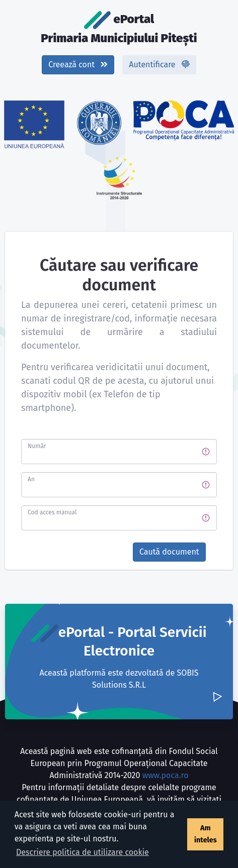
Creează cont (78, 65)
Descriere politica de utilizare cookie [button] (83, 852)
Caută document (169, 552)
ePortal (119, 28)
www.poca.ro (166, 775)
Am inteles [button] (206, 834)
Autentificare (159, 65)
